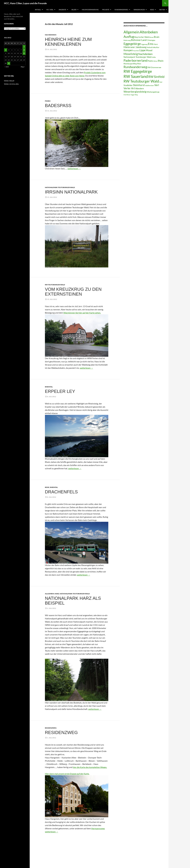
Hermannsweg (98, 828)
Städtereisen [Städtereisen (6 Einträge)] (150, 85)
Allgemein (49, 594)
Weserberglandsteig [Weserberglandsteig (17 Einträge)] (135, 92)
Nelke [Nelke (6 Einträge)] (154, 57)
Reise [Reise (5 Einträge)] (156, 61)
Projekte (106, 10)
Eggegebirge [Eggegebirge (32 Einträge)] (132, 44)
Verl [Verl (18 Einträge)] (157, 85)
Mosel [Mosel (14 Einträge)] (149, 50)
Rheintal (49, 387)
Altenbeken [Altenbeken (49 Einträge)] (149, 32)
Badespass (58, 106)
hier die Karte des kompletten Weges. (90, 767)
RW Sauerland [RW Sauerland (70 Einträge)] (136, 76)
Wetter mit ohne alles (11, 84)
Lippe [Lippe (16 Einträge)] (142, 50)
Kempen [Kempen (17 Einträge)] (128, 50)
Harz (57, 594)
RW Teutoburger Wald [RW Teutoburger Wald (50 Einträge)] (141, 81)
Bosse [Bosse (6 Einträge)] (151, 37)
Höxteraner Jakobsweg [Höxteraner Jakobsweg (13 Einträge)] (135, 47)
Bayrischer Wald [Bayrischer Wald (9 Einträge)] (142, 37)
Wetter (162, 10)
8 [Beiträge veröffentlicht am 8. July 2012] (24, 50)
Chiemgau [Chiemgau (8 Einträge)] (151, 40)
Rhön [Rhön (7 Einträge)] (139, 64)
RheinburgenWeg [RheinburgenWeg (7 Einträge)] (130, 64)
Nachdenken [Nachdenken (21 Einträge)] (145, 54)
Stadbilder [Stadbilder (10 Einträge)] (128, 85)
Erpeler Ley (60, 391)
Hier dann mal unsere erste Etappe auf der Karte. (67, 774)
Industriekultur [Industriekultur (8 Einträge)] (153, 47)
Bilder (74, 10)
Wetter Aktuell (9, 81)
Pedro (48, 101)
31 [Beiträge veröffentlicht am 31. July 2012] (9, 63)
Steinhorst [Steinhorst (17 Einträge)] (139, 85)
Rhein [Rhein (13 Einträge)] (161, 61)
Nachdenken (51, 35)
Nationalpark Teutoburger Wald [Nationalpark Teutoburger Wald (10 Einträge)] (137, 57)
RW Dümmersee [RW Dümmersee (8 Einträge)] (154, 67)
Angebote (62, 10)
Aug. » (23, 67)
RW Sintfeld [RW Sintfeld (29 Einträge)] (156, 77)
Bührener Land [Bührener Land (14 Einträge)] (139, 40)
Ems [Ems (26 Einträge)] (151, 44)
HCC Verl (50, 10)
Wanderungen (139, 10)
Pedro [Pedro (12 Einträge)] (151, 61)
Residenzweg (51, 728)
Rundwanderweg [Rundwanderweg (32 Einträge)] (135, 67)
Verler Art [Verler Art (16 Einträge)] (129, 88)
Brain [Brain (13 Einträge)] (157, 37)
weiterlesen (74, 168)
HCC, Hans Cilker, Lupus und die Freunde (25, 3)
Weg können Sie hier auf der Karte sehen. (82, 313)
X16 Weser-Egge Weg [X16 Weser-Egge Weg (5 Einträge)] (131, 95)
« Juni (7, 67)
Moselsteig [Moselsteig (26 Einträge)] (131, 54)
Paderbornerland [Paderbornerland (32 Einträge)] (135, 60)
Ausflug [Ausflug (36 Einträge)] (129, 37)
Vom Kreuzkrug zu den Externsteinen (73, 292)
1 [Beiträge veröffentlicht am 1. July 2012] (24, 47)
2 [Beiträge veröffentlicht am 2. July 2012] (6, 50)
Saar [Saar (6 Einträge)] (161, 82)
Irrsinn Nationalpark (71, 192)
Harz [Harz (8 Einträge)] (156, 44)
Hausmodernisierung (90, 10)
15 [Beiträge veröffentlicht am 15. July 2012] (24, 53)
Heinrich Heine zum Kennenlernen (68, 42)
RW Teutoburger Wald (55, 285)
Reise (152, 10)
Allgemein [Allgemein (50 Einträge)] (131, 32)
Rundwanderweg (121, 10)
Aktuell (38, 10)
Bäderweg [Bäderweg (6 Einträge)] (127, 40)
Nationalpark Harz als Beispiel (73, 601)
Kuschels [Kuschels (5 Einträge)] (136, 51)
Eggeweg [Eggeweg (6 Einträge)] (144, 44)
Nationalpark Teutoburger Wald (60, 187)
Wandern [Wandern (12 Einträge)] (140, 88)
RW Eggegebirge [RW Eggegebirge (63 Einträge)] (138, 71)
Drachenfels (61, 492)
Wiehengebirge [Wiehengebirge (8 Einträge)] (153, 92)
